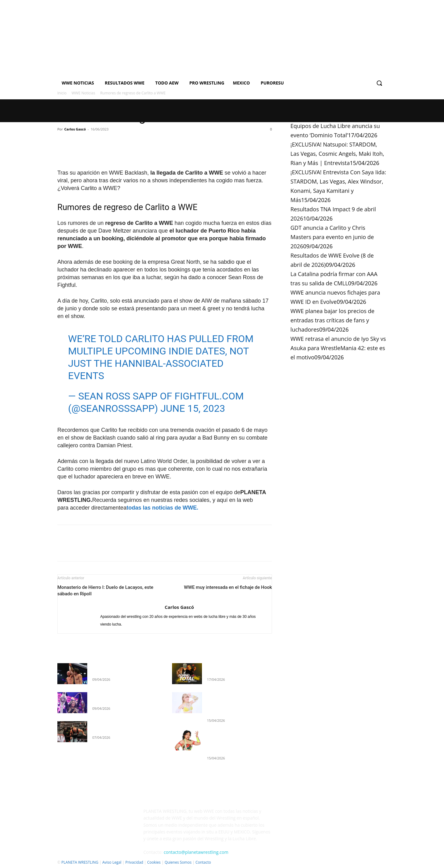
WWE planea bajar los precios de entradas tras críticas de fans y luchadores (332, 320)
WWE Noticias (83, 93)
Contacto (203, 862)
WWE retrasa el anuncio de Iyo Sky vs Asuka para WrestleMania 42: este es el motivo (338, 348)
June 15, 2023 (193, 408)
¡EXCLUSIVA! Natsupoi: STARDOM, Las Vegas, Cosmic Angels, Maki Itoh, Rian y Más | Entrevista (337, 154)
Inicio (62, 93)
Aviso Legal (112, 862)
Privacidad (134, 862)
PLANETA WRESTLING (80, 862)
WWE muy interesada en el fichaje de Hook (228, 587)
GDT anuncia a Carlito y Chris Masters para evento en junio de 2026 (332, 237)
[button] (379, 83)
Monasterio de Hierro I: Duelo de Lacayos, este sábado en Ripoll (105, 591)
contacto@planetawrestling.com (196, 852)
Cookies (154, 862)
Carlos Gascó (75, 129)
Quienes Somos (178, 862)
